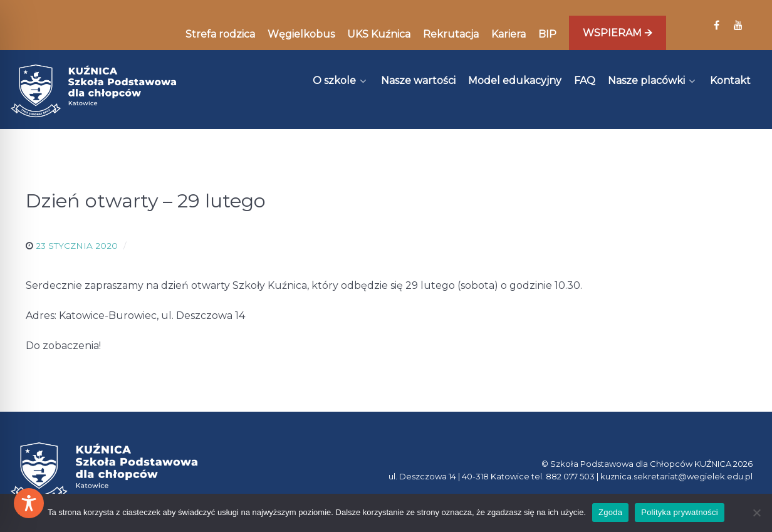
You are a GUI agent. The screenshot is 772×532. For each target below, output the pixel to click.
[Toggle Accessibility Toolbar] (29, 503)
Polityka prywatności (680, 512)
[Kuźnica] (93, 91)
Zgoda (610, 512)
